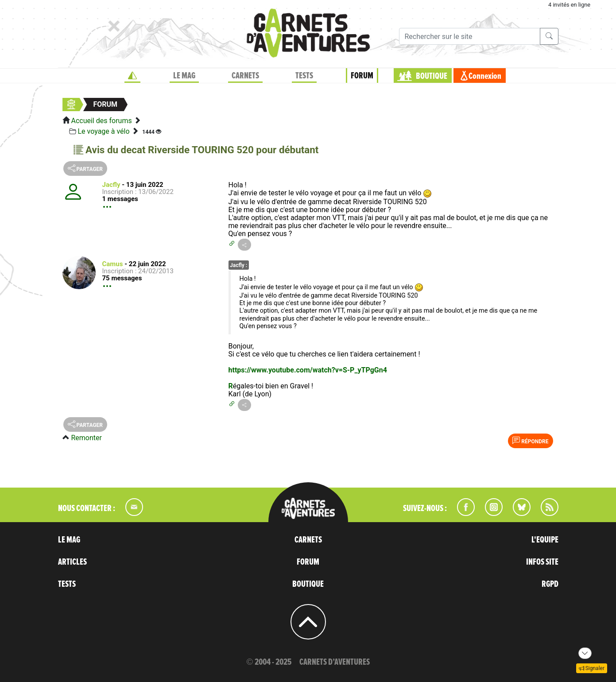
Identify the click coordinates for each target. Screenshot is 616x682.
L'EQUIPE (545, 540)
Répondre (530, 441)
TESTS (304, 76)
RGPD (550, 584)
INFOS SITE (542, 562)
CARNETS (245, 76)
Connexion (485, 76)
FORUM (362, 76)
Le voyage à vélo (103, 131)
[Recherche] (470, 36)
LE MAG (184, 76)
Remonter (86, 438)
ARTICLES (72, 562)
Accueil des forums (101, 121)
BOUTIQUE (432, 76)
